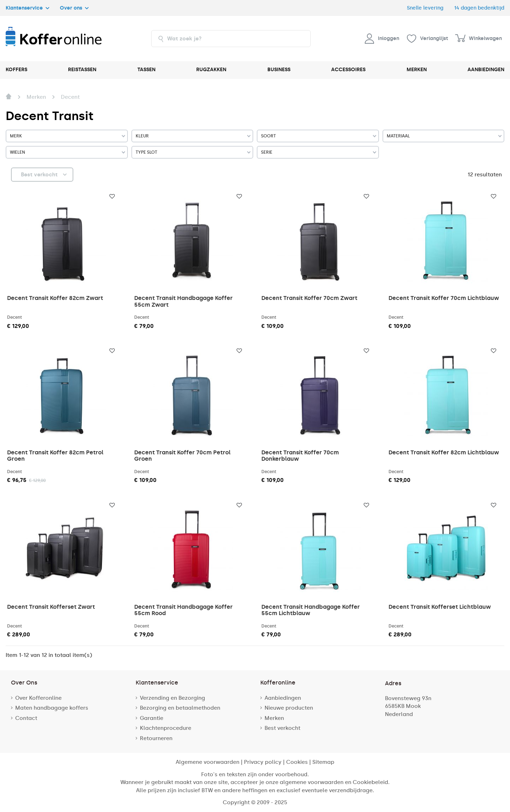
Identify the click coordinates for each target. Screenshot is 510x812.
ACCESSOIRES (348, 70)
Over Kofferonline (38, 698)
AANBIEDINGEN (486, 70)
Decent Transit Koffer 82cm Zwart (55, 298)
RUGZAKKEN (211, 70)
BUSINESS (279, 70)
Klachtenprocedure (166, 728)
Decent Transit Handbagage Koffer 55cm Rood (183, 610)
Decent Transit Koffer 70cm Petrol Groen (182, 456)
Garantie (152, 718)
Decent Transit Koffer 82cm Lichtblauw (444, 452)
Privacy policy (263, 762)
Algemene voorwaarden (208, 762)
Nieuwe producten (289, 708)
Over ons (74, 8)
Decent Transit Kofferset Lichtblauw (440, 607)
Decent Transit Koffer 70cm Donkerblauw (300, 456)
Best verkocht (282, 728)
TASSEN (146, 70)
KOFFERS (16, 70)
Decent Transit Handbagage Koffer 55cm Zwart (183, 301)
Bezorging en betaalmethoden (180, 708)
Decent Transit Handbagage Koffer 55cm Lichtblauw (311, 610)
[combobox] (231, 39)
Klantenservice (27, 8)
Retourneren (156, 738)
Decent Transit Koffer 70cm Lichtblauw (444, 298)
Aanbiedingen (283, 698)
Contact (26, 718)
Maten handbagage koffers (52, 708)
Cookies (297, 762)
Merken (274, 718)
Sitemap (323, 762)
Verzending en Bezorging (172, 698)
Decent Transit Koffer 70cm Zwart (309, 298)
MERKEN (417, 70)
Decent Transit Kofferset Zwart (51, 607)
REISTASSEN (82, 70)
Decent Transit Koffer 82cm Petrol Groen (55, 456)
